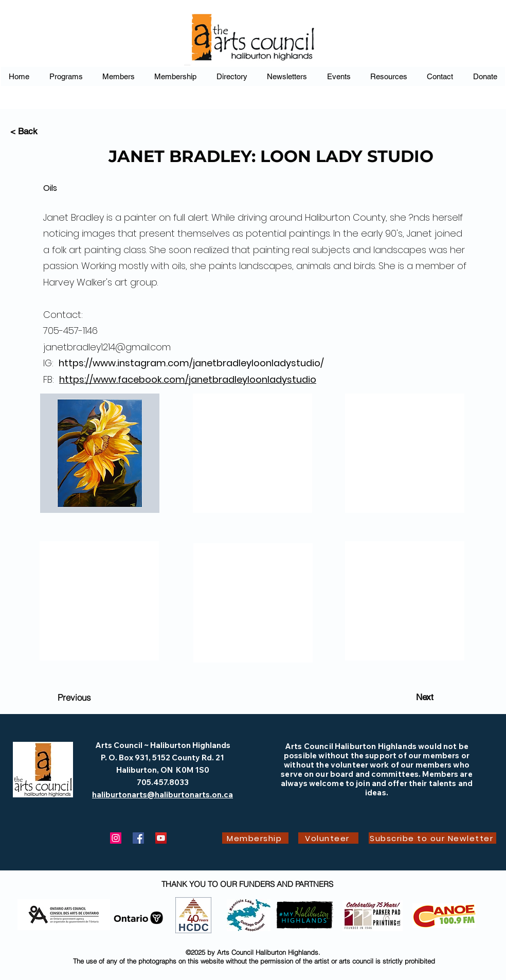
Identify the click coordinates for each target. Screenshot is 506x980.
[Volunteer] (328, 838)
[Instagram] (116, 838)
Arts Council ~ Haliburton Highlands (163, 745)
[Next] (425, 697)
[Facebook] (138, 838)
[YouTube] (161, 838)
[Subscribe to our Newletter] (432, 838)
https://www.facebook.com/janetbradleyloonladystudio (188, 379)
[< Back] (44, 131)
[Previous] (74, 697)
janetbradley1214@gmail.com (107, 347)
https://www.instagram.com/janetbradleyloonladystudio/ (191, 363)
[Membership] (255, 838)
